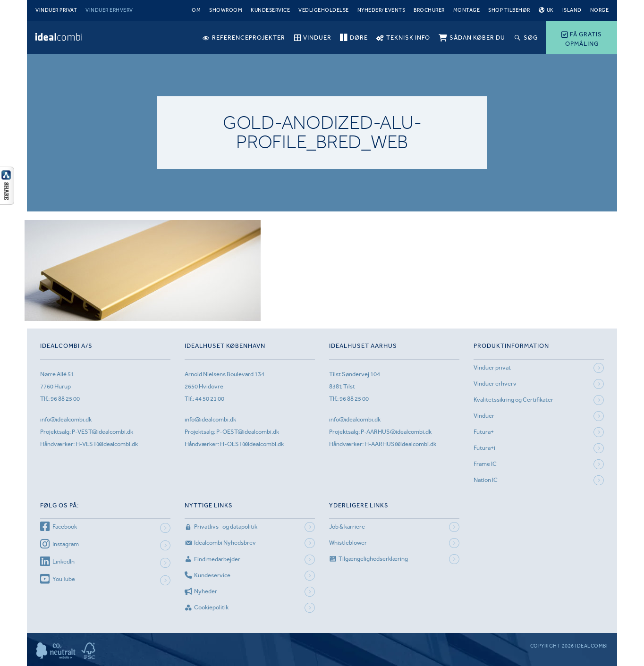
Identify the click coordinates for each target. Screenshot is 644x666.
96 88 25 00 (65, 399)
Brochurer (429, 10)
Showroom (226, 10)
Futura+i (484, 448)
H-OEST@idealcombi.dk (252, 444)
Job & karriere (347, 527)
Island (572, 10)
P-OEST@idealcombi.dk (248, 432)
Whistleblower (348, 543)
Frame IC (485, 464)
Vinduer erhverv (109, 10)
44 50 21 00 (210, 399)
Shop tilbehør (509, 10)
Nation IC (486, 480)
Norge (600, 10)
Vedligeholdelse (324, 10)
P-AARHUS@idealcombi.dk (396, 432)
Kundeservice (270, 10)
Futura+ (484, 432)
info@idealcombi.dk (66, 419)
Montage (467, 10)
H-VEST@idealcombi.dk (107, 444)
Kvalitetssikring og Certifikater (513, 400)
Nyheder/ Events (381, 10)
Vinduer (484, 416)
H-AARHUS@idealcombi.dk (400, 444)
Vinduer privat (56, 10)
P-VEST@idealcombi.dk (102, 432)
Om (196, 10)
